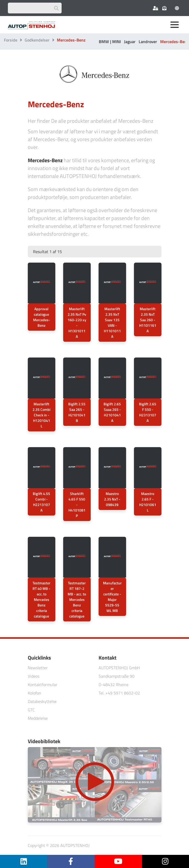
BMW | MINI (110, 42)
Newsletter (38, 668)
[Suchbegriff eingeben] (35, 8)
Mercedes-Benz (174, 42)
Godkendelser (37, 40)
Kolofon (34, 693)
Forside (11, 40)
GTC (31, 710)
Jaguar (130, 42)
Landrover (148, 42)
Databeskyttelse (42, 701)
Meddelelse (38, 718)
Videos (34, 676)
